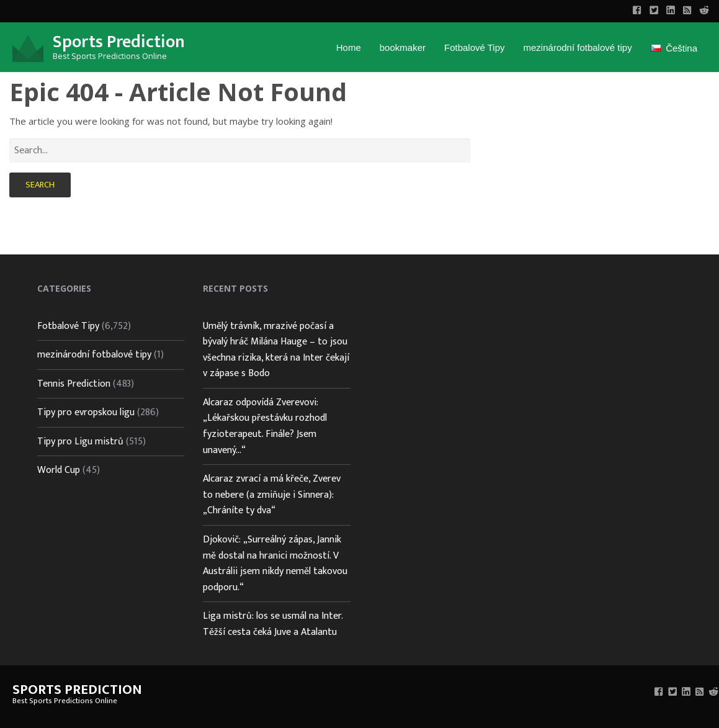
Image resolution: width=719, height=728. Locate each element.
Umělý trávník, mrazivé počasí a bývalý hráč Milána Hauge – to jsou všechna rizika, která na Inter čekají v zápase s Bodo (276, 350)
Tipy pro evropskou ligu (86, 412)
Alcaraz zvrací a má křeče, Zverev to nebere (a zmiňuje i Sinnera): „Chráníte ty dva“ (272, 495)
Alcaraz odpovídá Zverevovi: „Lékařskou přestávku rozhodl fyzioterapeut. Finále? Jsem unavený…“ (265, 426)
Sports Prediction (119, 42)
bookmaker (403, 47)
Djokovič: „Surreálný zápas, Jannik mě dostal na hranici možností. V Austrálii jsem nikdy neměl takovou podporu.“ (275, 564)
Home (349, 47)
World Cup (59, 470)
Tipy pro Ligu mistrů (80, 442)
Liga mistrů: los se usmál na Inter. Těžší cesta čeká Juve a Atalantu (273, 624)
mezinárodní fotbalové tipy (578, 47)
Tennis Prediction (74, 384)
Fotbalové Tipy (475, 47)
